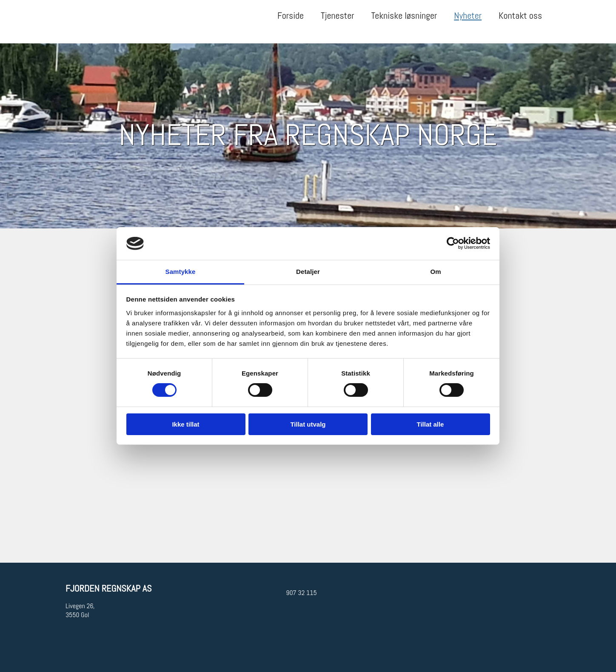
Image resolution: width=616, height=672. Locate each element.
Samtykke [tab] (181, 272)
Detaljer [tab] (308, 272)
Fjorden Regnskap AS (108, 588)
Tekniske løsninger (404, 15)
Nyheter (468, 15)
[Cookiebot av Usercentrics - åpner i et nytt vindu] (453, 243)
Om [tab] (435, 272)
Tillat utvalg (308, 424)
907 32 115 (301, 593)
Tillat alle (431, 424)
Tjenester (337, 15)
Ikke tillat (185, 424)
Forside (291, 15)
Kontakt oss (520, 15)
